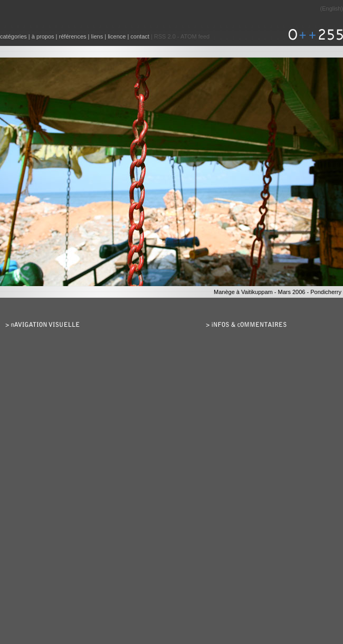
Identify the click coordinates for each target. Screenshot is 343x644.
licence (117, 36)
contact (140, 36)
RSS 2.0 (165, 36)
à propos (43, 36)
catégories (13, 36)
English (331, 8)
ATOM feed (195, 36)
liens (97, 36)
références (73, 36)
